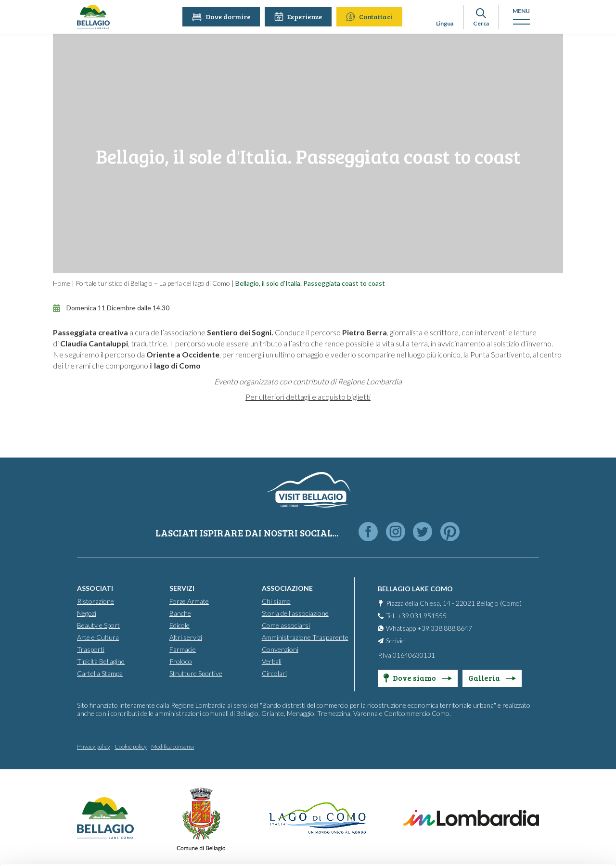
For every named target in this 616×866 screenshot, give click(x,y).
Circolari (274, 673)
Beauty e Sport (98, 625)
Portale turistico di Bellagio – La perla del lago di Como (153, 283)
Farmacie (183, 649)
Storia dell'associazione (295, 613)
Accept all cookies (536, 794)
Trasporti (91, 649)
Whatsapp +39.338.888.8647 (429, 628)
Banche (180, 613)
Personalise (536, 818)
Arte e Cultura (98, 637)
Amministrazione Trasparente (305, 637)
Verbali (272, 661)
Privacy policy (94, 746)
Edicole (180, 625)
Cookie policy (131, 746)
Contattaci (371, 17)
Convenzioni (280, 649)
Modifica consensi (173, 746)
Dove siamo (418, 677)
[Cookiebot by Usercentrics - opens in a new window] (62, 850)
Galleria (492, 677)
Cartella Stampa (100, 673)
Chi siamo (276, 601)
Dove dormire (223, 17)
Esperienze (300, 17)
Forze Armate (189, 601)
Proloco (181, 661)
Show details (135, 843)
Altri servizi (186, 637)
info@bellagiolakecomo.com (296, 812)
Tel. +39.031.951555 (416, 615)
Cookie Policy (427, 826)
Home (62, 283)
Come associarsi (286, 625)
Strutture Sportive (196, 673)
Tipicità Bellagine (101, 661)
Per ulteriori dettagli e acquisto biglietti (308, 397)
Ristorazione (96, 601)
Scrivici (396, 640)
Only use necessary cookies (535, 843)
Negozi (87, 613)
